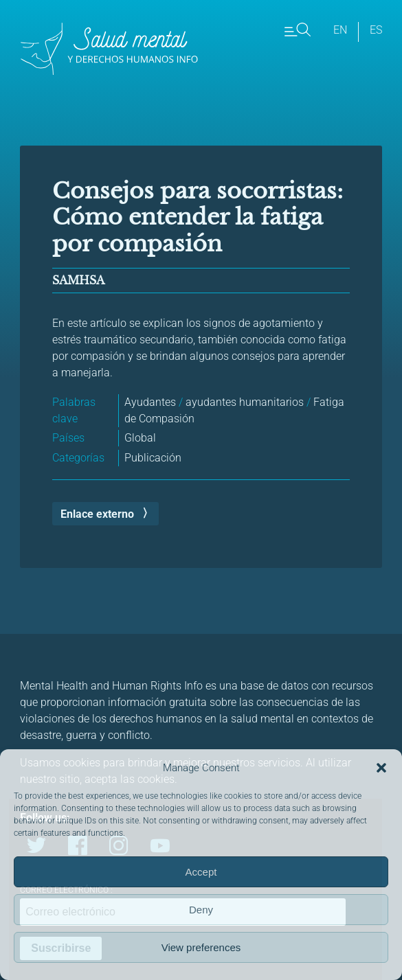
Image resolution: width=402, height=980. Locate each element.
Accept (201, 872)
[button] (381, 768)
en (340, 30)
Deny (201, 910)
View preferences (201, 947)
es (376, 30)
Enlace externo (97, 514)
